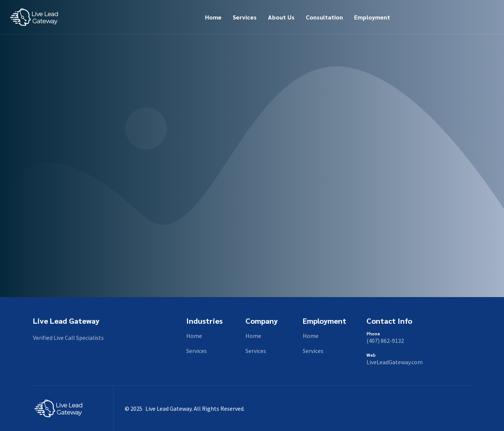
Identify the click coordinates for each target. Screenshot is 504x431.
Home (213, 17)
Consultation (324, 17)
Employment (372, 17)
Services (245, 17)
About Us (281, 17)
